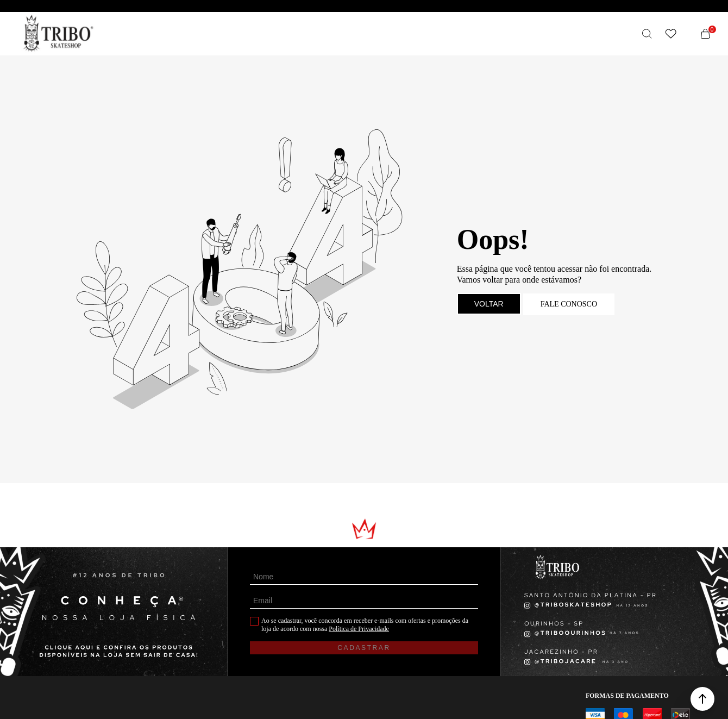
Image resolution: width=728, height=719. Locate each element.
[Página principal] (58, 34)
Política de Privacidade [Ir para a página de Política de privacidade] (359, 629)
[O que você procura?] (647, 34)
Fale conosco (569, 304)
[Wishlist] (671, 34)
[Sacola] (706, 34)
